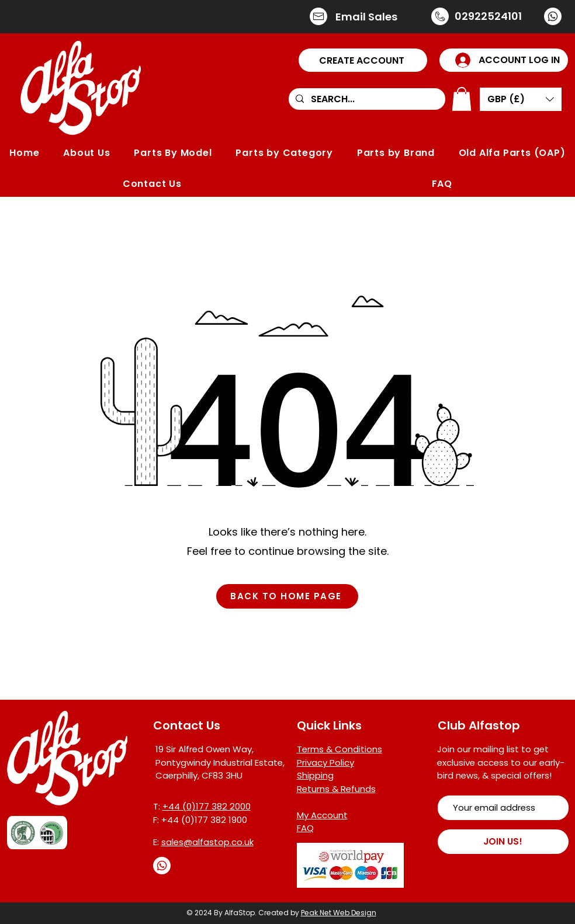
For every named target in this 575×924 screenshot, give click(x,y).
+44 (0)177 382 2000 (207, 806)
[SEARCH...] (366, 99)
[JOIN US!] (503, 842)
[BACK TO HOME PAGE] (287, 596)
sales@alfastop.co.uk (207, 842)
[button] (363, 60)
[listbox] (521, 99)
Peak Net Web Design (339, 913)
